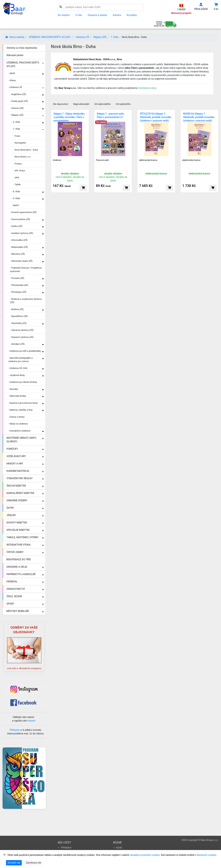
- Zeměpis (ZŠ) (17, 344)
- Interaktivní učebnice (19, 431)
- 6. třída (16, 122)
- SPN (16, 178)
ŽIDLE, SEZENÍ (14, 596)
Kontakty (132, 15)
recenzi (32, 721)
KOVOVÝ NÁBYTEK (17, 523)
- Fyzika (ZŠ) (16, 226)
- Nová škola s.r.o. (22, 157)
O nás (79, 15)
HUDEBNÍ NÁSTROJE (18, 471)
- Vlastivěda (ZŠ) (18, 323)
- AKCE (12, 73)
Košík (119, 848)
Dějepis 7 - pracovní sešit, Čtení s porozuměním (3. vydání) (111, 117)
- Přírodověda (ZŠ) (19, 285)
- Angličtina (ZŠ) (18, 94)
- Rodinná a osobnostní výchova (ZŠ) (26, 301)
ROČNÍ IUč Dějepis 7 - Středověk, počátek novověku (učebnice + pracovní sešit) (199, 117)
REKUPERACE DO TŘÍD (19, 559)
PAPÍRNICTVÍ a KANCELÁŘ (21, 574)
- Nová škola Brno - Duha (26, 150)
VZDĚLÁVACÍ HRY (16, 456)
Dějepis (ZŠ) (100, 37)
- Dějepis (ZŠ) (17, 115)
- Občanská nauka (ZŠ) (21, 261)
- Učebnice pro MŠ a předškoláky (25, 351)
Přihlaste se (16, 730)
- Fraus (17, 136)
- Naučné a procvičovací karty (23, 403)
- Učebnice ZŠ (15, 87)
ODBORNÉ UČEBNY (17, 500)
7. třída (114, 37)
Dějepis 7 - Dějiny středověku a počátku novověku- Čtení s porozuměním (69, 117)
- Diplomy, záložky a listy (20, 410)
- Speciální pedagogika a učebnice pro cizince (20, 360)
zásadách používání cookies (145, 855)
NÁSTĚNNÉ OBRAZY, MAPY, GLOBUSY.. (22, 440)
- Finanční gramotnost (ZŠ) (23, 212)
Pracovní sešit (102, 160)
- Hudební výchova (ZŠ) (22, 233)
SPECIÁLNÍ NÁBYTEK (18, 530)
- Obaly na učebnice (18, 424)
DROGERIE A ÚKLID (17, 567)
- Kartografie (20, 143)
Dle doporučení (61, 104)
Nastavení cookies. (207, 855)
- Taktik (17, 184)
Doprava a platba (97, 15)
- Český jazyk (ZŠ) (19, 101)
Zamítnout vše (34, 863)
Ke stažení (64, 15)
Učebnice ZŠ (82, 37)
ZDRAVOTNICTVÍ (16, 589)
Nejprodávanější (81, 104)
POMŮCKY (12, 449)
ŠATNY (10, 508)
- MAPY (15, 205)
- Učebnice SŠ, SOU (18, 368)
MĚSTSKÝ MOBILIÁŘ (18, 611)
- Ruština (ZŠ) (17, 309)
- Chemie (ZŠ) (17, 108)
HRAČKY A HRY (15, 464)
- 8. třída (16, 191)
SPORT (10, 604)
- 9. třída (16, 198)
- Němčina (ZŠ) (17, 254)
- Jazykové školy (16, 375)
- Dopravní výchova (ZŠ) (22, 337)
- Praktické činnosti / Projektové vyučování (26, 270)
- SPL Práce (19, 171)
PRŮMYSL (12, 582)
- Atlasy (12, 80)
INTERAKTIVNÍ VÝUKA (19, 545)
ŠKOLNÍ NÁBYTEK (16, 486)
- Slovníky (13, 389)
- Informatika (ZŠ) (19, 240)
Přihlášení (66, 848)
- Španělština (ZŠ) (19, 316)
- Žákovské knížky (17, 396)
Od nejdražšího (123, 104)
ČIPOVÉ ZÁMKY (15, 552)
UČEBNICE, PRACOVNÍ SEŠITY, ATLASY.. (50, 37)
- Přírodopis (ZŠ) (18, 292)
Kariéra (117, 15)
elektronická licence (148, 160)
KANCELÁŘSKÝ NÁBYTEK (20, 493)
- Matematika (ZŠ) (19, 247)
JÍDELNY (11, 515)
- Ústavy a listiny (16, 417)
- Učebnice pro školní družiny (23, 382)
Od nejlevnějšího (103, 104)
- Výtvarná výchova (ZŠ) (22, 330)
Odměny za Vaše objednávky (22, 48)
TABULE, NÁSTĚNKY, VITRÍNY (22, 537)
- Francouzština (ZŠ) (20, 219)
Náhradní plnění (15, 55)
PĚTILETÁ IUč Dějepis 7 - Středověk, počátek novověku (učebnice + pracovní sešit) (156, 117)
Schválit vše (14, 863)
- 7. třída (16, 129)
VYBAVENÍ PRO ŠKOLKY (20, 478)
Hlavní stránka (15, 37)
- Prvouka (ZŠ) (17, 278)
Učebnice (57, 160)
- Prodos (18, 164)
